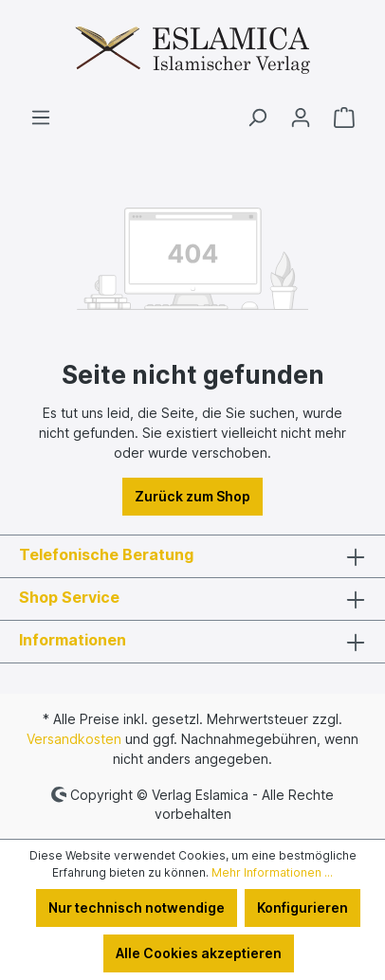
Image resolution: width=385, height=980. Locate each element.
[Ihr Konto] (301, 118)
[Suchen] (257, 118)
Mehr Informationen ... (272, 872)
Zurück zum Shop (192, 496)
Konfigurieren (302, 907)
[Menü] (41, 118)
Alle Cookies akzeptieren (199, 953)
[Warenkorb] (344, 118)
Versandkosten (74, 739)
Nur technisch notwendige (137, 907)
